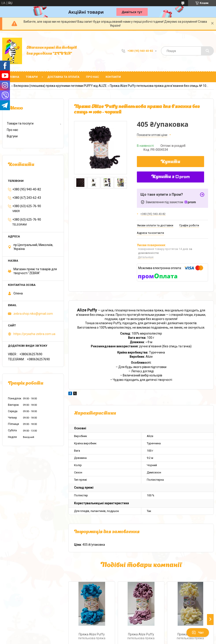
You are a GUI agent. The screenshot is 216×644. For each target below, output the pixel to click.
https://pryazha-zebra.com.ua (34, 334)
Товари (32, 77)
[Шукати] (207, 51)
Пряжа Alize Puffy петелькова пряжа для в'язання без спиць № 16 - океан (92, 637)
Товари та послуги (20, 123)
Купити (170, 162)
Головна (12, 77)
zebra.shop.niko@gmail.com (33, 314)
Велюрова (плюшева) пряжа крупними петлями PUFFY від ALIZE (60, 86)
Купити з (171, 177)
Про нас (92, 77)
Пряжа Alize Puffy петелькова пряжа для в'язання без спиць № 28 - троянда (141, 637)
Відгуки (12, 136)
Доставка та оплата (63, 77)
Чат (198, 633)
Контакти (113, 77)
